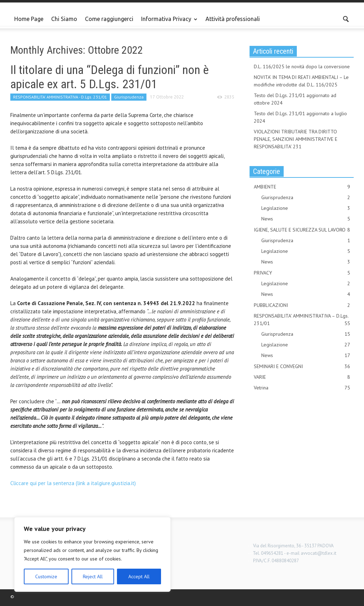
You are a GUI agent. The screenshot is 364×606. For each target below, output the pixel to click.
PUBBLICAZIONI (302, 305)
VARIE (302, 377)
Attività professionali (233, 19)
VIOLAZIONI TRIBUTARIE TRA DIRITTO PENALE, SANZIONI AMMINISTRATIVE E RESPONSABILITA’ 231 (296, 139)
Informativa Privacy (167, 22)
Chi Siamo (64, 19)
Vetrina (302, 388)
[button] (346, 18)
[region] (92, 554)
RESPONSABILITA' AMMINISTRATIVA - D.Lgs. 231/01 (60, 97)
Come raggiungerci (109, 19)
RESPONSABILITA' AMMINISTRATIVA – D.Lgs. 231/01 (302, 320)
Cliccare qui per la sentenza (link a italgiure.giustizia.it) (73, 483)
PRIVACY (302, 273)
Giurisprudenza (129, 97)
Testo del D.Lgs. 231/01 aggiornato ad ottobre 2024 (295, 99)
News (306, 219)
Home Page (29, 19)
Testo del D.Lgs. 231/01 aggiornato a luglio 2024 (300, 117)
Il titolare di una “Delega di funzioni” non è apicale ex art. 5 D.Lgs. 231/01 (109, 77)
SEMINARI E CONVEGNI (302, 366)
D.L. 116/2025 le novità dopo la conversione (302, 67)
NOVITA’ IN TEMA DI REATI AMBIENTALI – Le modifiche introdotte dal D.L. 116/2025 (301, 81)
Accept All (139, 576)
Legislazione (306, 208)
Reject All (93, 576)
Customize (46, 576)
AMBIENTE (302, 187)
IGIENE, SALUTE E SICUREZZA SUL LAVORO (302, 230)
